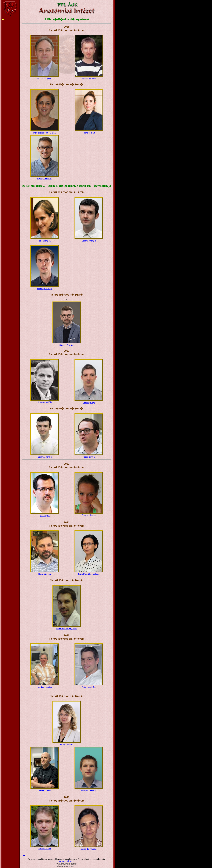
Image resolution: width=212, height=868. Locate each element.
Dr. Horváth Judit (67, 861)
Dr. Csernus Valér (70, 865)
